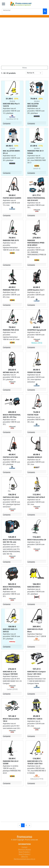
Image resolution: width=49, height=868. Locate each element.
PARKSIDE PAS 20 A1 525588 (11, 762)
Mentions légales (24, 849)
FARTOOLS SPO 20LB (11, 497)
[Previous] (19, 825)
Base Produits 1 (24, 852)
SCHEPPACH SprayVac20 (37, 330)
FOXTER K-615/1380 (10, 457)
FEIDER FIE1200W (34, 372)
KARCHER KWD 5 (34, 587)
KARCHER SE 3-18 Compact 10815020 (10, 673)
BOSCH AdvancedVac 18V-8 (11, 720)
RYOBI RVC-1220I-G (35, 719)
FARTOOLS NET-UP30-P (36, 497)
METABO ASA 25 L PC (11, 372)
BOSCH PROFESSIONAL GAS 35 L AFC (12, 588)
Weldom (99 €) (37, 343)
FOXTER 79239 (33, 415)
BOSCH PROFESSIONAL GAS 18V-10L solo (12, 541)
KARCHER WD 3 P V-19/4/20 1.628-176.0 (35, 762)
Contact (24, 847)
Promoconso (24, 836)
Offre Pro (25, 857)
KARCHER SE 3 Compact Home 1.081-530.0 (37, 673)
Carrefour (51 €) (12, 119)
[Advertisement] (24, 42)
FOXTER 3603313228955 (12, 198)
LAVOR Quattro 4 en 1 (36, 290)
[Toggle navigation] (24, 68)
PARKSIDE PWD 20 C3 (11, 290)
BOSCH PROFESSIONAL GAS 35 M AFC (36, 199)
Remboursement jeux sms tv (24, 859)
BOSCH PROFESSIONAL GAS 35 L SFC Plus (12, 416)
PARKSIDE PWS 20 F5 (11, 240)
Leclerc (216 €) (12, 689)
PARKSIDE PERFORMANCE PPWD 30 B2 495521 (36, 243)
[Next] (30, 825)
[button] (3, 4)
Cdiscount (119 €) (37, 779)
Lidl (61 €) (37, 168)
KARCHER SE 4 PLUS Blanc (35, 630)
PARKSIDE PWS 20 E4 (11, 330)
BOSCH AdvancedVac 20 (37, 540)
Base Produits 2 (24, 854)
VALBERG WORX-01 (35, 457)
